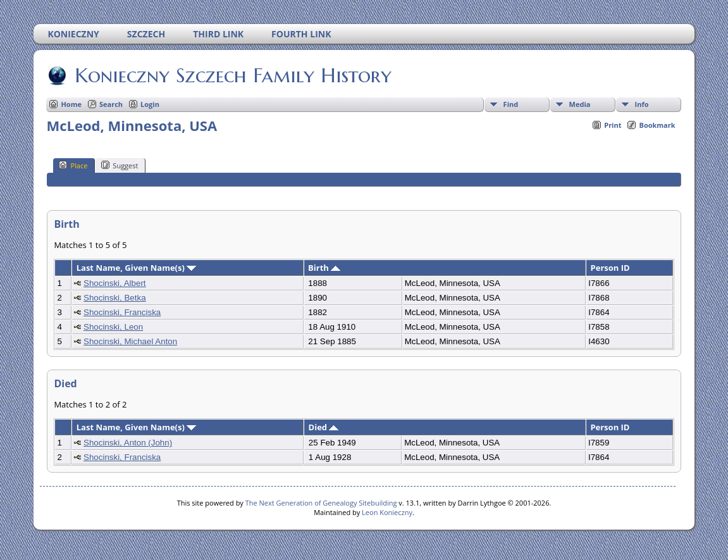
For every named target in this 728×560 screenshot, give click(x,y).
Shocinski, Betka (115, 298)
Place (73, 165)
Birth (324, 268)
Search (111, 104)
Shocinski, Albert (115, 283)
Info (642, 104)
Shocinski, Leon (113, 327)
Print (613, 125)
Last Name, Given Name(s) (137, 268)
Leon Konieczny (387, 512)
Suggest (120, 165)
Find (511, 104)
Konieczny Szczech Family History (232, 75)
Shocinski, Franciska (122, 312)
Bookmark (657, 125)
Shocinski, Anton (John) (128, 443)
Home (71, 104)
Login (150, 104)
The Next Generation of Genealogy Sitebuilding (321, 503)
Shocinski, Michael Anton (130, 341)
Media (580, 104)
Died (324, 427)
